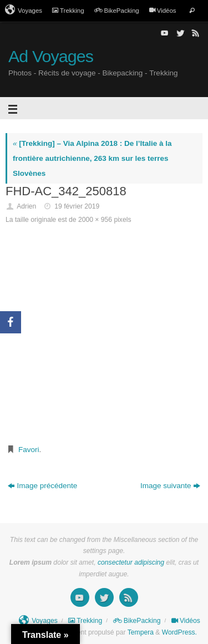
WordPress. (179, 632)
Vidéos (163, 11)
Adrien (26, 206)
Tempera (141, 632)
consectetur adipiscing (131, 562)
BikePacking (117, 11)
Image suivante (171, 486)
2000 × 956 (95, 220)
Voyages (24, 10)
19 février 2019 (77, 206)
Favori (29, 450)
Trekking (68, 11)
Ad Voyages (51, 56)
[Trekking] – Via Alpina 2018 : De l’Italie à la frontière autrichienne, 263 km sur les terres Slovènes (92, 158)
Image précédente (43, 486)
